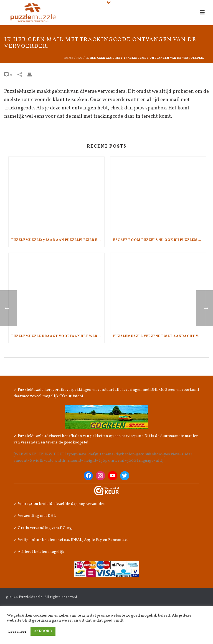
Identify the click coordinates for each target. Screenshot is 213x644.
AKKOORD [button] (43, 631)
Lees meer (17, 632)
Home (69, 58)
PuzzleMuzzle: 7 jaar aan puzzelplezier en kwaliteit (58, 240)
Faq (80, 58)
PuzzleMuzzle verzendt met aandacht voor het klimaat (160, 336)
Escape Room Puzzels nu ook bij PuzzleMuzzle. (160, 240)
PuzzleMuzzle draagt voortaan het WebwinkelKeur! (58, 336)
